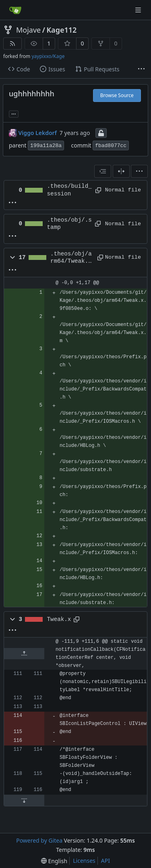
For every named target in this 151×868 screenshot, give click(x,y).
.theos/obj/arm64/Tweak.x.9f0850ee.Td (71, 258)
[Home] (15, 10)
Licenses (84, 861)
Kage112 (61, 30)
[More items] (141, 69)
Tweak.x (59, 619)
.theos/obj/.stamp (69, 224)
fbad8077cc (111, 146)
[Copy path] (97, 190)
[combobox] (103, 171)
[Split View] (121, 171)
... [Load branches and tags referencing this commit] (14, 113)
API (105, 861)
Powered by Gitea (39, 840)
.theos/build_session (69, 190)
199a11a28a (46, 146)
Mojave (28, 30)
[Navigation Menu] (139, 10)
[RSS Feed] (12, 44)
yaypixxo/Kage (48, 56)
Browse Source (117, 95)
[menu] (139, 171)
